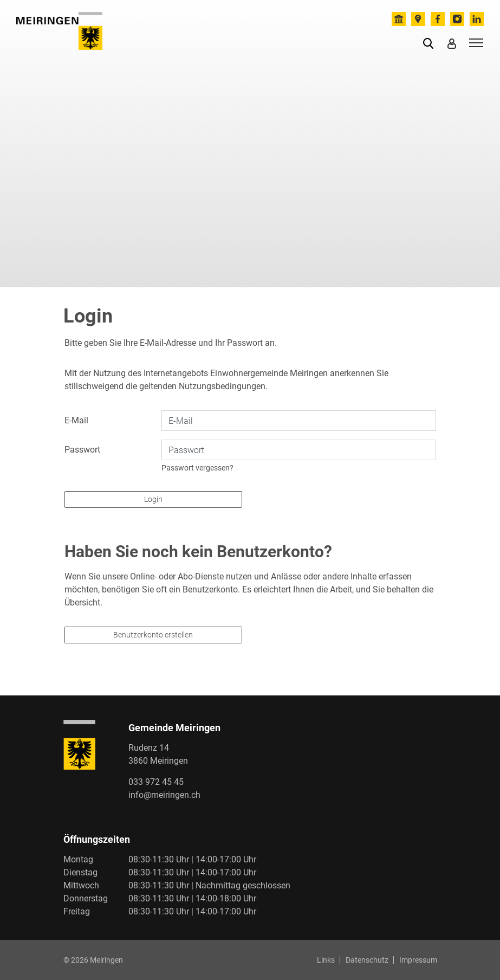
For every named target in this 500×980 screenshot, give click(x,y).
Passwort (82, 450)
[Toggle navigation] (475, 42)
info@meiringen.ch (164, 795)
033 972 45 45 (156, 782)
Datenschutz (367, 960)
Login (153, 499)
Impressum (418, 960)
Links (326, 960)
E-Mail (76, 420)
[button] (430, 43)
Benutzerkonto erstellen (153, 635)
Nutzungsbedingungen (222, 386)
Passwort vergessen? (197, 468)
